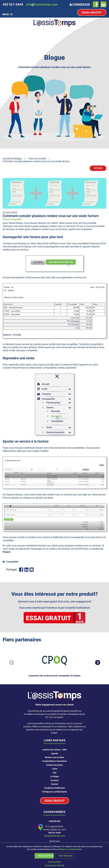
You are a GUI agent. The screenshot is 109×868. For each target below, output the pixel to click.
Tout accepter (45, 856)
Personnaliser (55, 862)
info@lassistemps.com (54, 836)
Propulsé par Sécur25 (55, 865)
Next (96, 661)
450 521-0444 (54, 833)
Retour (98, 168)
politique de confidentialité (69, 849)
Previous (10, 661)
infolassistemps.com (42, 4)
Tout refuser (65, 856)
